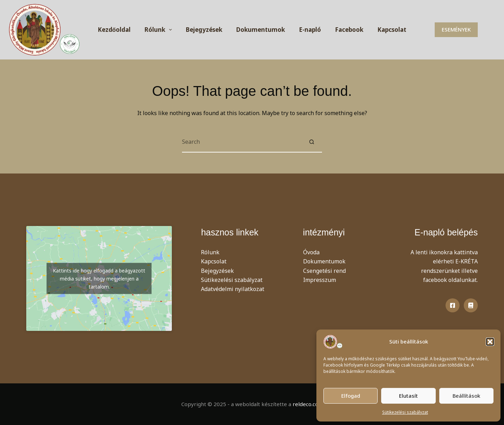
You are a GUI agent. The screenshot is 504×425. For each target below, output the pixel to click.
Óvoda (311, 252)
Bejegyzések (204, 30)
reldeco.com (308, 404)
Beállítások (466, 396)
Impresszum (320, 280)
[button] (490, 342)
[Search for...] (241, 142)
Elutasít (408, 396)
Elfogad (351, 396)
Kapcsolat (392, 30)
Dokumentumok (261, 30)
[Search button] (311, 142)
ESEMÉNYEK (456, 29)
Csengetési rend (324, 271)
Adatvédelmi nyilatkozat (233, 289)
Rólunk (160, 30)
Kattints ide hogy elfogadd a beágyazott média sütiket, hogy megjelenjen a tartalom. (99, 279)
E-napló (310, 30)
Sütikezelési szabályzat (405, 412)
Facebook (349, 30)
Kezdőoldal (114, 30)
